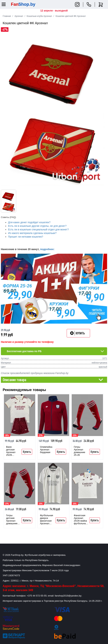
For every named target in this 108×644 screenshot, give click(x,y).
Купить (27, 452)
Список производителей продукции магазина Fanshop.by (35, 373)
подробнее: (47, 249)
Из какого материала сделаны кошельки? (32, 233)
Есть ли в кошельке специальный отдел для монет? (38, 229)
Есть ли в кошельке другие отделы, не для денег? (37, 226)
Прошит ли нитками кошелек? (26, 237)
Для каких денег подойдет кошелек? (29, 222)
